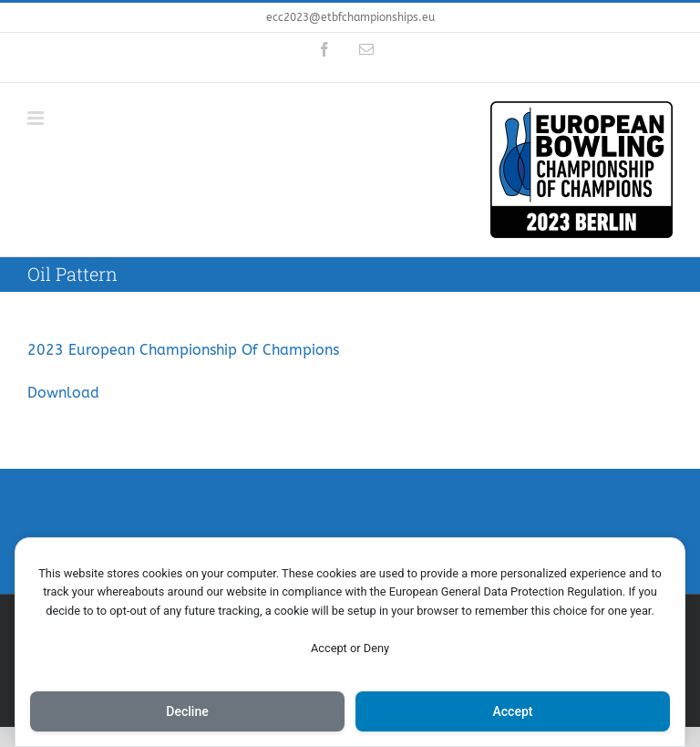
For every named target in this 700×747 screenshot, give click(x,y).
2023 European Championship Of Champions (183, 350)
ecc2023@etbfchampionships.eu (350, 17)
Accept (513, 711)
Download (63, 393)
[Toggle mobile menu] (37, 118)
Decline (187, 711)
